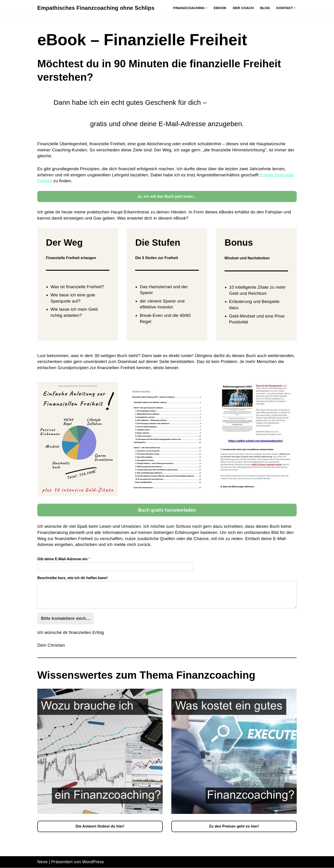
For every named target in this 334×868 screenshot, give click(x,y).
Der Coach (243, 8)
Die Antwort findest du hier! (100, 827)
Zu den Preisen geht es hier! (234, 827)
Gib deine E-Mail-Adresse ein (64, 559)
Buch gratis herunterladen (167, 510)
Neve (42, 862)
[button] (206, 8)
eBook (220, 8)
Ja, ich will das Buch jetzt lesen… (167, 196)
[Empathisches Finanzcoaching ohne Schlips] (96, 8)
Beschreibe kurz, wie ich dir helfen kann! (72, 578)
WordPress (93, 862)
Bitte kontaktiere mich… (66, 619)
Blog (265, 8)
